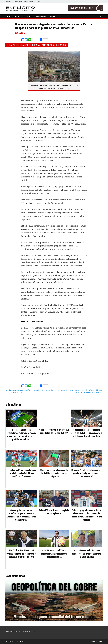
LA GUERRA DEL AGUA (41, 16)
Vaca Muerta (39, 2)
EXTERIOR (30, 16)
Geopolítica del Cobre (29, 2)
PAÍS (23, 16)
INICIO (9, 16)
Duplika (100, 641)
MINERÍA (53, 16)
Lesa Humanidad (18, 2)
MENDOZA (16, 16)
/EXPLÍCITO (20, 641)
